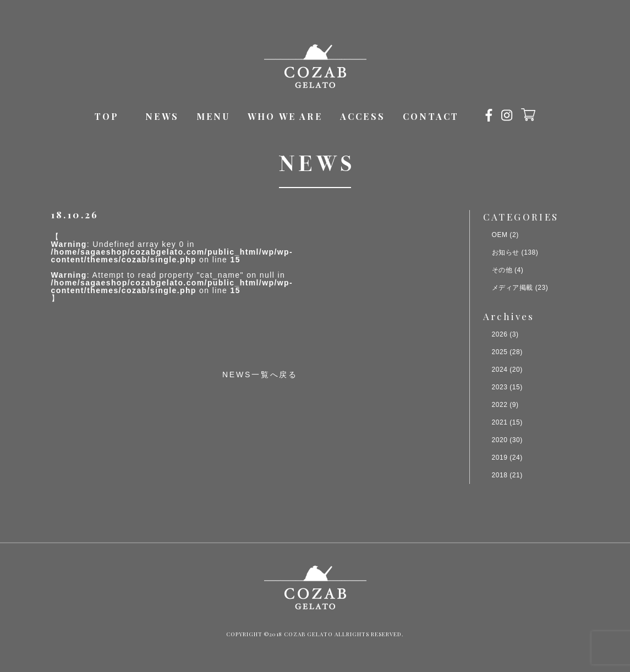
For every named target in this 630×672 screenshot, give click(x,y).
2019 (500, 458)
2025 (500, 352)
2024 (500, 370)
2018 (500, 475)
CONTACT (431, 116)
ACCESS (363, 116)
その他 (502, 270)
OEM (500, 235)
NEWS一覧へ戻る (260, 374)
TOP (107, 116)
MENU (213, 116)
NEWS (162, 116)
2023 (500, 387)
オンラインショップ (528, 115)
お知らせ (506, 252)
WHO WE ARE (285, 116)
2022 (500, 405)
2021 (500, 422)
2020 (500, 440)
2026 (500, 334)
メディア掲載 (513, 288)
